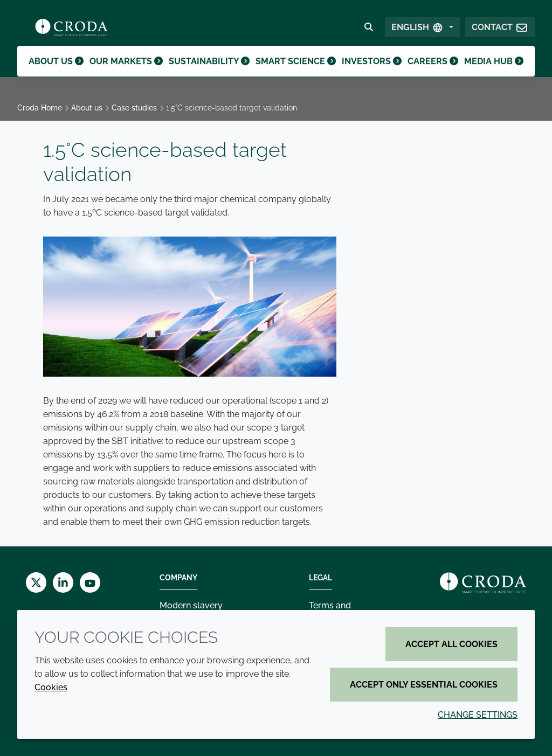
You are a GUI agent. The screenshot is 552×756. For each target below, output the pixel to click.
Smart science (294, 73)
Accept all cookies (451, 644)
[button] (500, 30)
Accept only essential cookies (424, 685)
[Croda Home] (71, 30)
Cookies (51, 687)
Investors (369, 73)
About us (58, 73)
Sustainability (210, 73)
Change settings (478, 715)
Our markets (128, 73)
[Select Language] (422, 30)
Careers (432, 73)
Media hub (493, 73)
